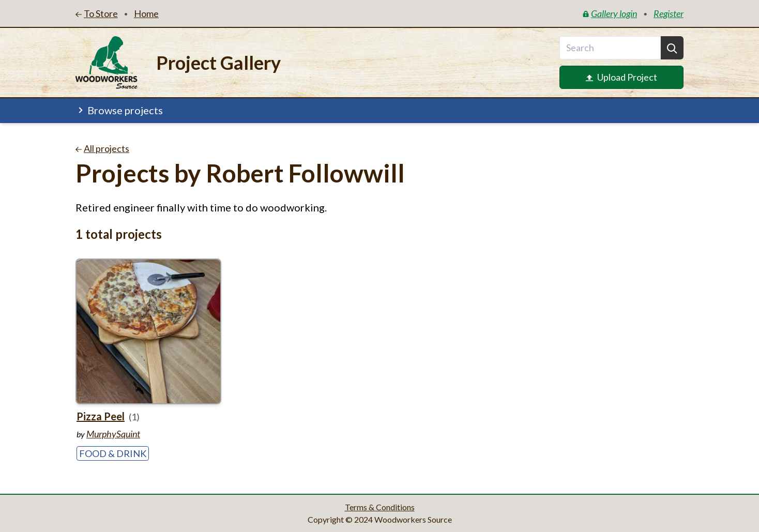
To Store (97, 13)
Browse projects (119, 110)
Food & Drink (113, 453)
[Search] (672, 48)
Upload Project (621, 77)
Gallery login (610, 13)
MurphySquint (113, 434)
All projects (102, 148)
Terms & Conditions (380, 507)
